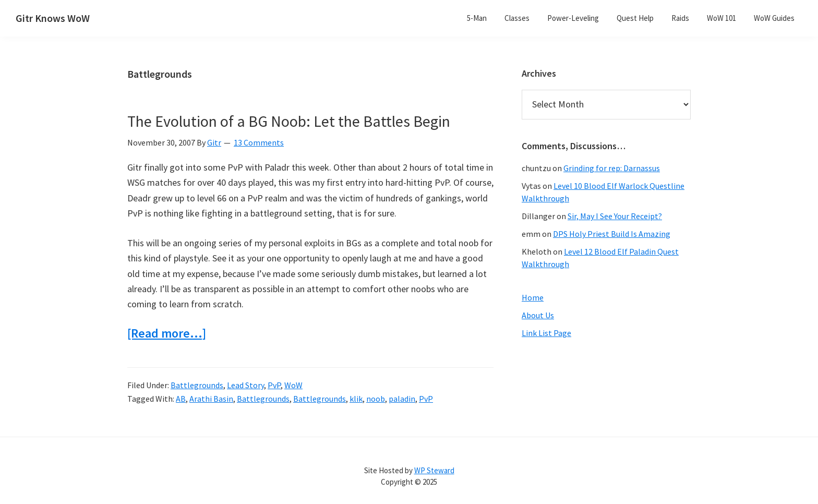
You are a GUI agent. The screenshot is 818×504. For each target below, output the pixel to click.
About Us (538, 315)
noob (376, 399)
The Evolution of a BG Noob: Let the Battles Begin (289, 121)
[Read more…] (167, 334)
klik (356, 399)
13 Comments (259, 142)
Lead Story (245, 385)
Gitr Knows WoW (53, 18)
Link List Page (546, 333)
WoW (293, 385)
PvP (274, 385)
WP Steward (434, 470)
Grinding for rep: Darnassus (612, 168)
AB (181, 399)
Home (533, 297)
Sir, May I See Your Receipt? (615, 216)
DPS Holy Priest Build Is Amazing (612, 234)
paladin (402, 399)
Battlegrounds (197, 385)
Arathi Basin (211, 399)
